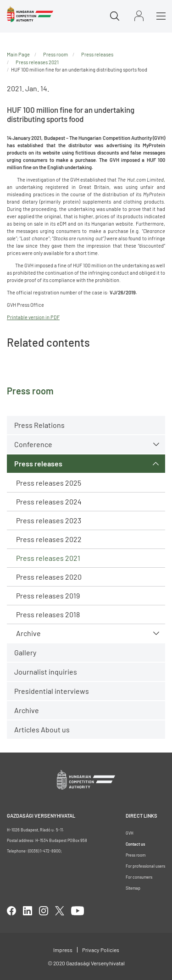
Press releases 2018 (48, 614)
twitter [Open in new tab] (60, 911)
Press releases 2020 (49, 577)
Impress (63, 950)
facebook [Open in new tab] (11, 911)
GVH (130, 833)
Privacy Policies (101, 950)
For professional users (145, 866)
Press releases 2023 (49, 520)
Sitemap (133, 888)
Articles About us (42, 729)
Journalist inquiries (46, 672)
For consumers (139, 877)
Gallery (25, 652)
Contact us (135, 844)
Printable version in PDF (33, 317)
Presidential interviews (52, 691)
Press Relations (39, 425)
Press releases (38, 463)
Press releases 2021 (48, 558)
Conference (33, 444)
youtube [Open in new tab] (78, 911)
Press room (55, 54)
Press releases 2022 (49, 539)
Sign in (139, 16)
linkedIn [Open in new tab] (28, 911)
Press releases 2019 (48, 595)
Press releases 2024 (49, 501)
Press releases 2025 (49, 483)
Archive (28, 633)
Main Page (18, 54)
